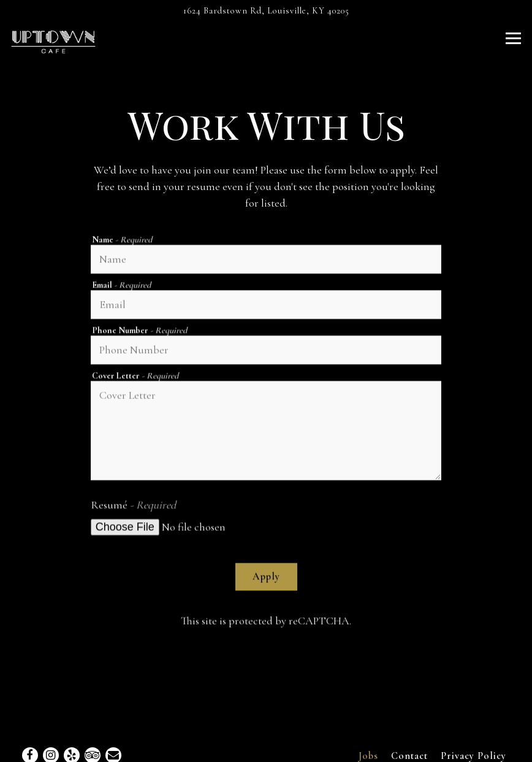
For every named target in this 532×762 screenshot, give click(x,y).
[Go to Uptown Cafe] (266, 11)
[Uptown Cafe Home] (53, 40)
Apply (266, 577)
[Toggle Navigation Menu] (513, 38)
